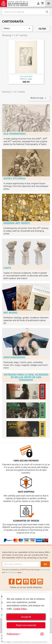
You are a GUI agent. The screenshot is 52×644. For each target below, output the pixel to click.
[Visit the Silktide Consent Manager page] (42, 634)
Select (17, 28)
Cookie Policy (20, 609)
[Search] (26, 12)
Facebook (12, 582)
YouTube (26, 582)
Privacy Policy (45, 570)
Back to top (39, 98)
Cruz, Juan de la (26, 76)
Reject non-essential (26, 625)
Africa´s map (26, 79)
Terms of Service (11, 572)
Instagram (40, 582)
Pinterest (33, 582)
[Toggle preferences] (14, 634)
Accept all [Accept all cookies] (26, 617)
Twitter (19, 582)
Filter (42, 29)
